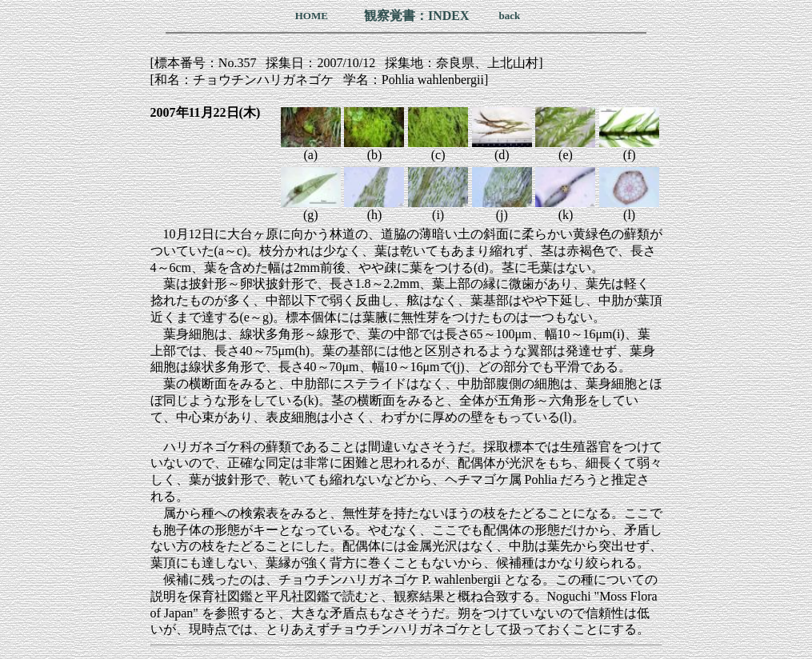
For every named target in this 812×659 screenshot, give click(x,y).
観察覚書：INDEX (417, 16)
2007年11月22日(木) (206, 112)
